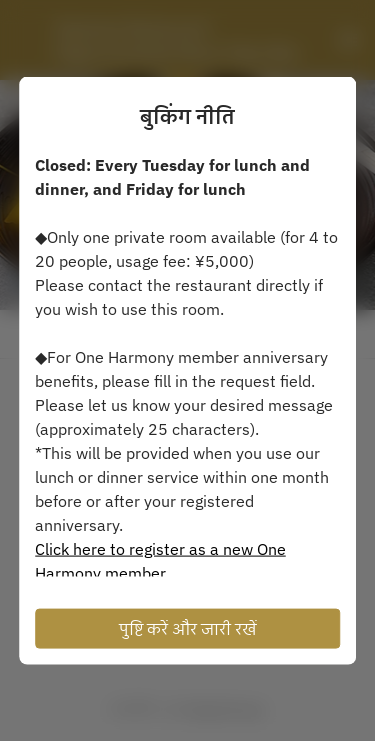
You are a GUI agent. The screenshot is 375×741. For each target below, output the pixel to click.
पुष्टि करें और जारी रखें (188, 629)
